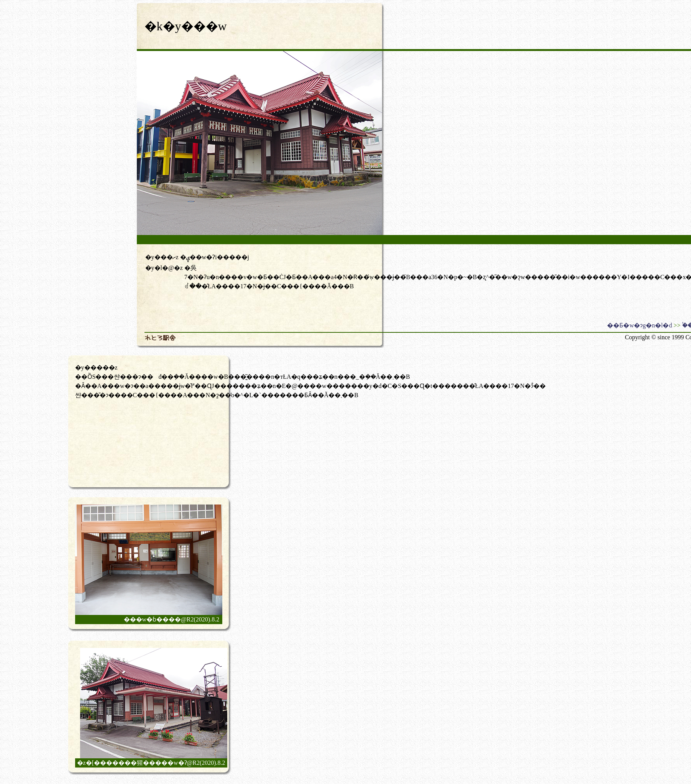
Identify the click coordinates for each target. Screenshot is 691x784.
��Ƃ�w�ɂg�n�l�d (639, 325)
